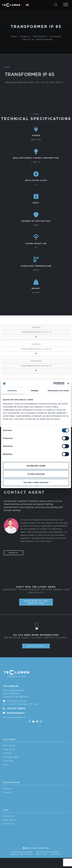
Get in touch (36, 646)
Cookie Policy (56, 854)
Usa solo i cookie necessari (36, 482)
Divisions (7, 753)
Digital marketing (36, 848)
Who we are (9, 745)
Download (8, 761)
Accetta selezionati (36, 474)
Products (7, 788)
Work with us (9, 820)
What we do (9, 749)
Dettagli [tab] (35, 391)
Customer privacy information (47, 852)
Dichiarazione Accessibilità (22, 852)
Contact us (8, 816)
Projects (7, 792)
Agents (13, 553)
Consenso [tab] (12, 391)
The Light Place (11, 757)
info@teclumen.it (16, 713)
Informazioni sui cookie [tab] (58, 391)
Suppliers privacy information (21, 854)
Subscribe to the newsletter (36, 602)
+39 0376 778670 (16, 708)
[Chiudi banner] (68, 383)
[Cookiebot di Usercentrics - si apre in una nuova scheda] (53, 384)
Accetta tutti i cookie (36, 466)
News (6, 765)
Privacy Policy (41, 854)
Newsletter (9, 824)
